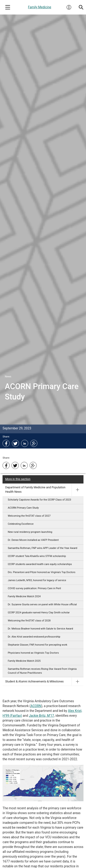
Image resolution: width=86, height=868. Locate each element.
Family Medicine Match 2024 (24, 596)
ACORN (36, 706)
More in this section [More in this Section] (18, 479)
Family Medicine (40, 7)
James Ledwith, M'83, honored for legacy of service (37, 580)
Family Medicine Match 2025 (24, 661)
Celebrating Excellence (21, 524)
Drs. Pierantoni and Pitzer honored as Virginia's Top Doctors (42, 572)
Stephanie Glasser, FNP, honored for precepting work (37, 645)
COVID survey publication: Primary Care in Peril (34, 588)
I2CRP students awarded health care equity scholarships (40, 564)
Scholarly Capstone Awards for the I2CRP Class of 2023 (39, 500)
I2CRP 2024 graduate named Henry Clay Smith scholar (39, 613)
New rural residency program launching (30, 532)
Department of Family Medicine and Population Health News (35, 489)
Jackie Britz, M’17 (41, 716)
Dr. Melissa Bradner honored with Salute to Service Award (40, 629)
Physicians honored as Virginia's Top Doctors (33, 653)
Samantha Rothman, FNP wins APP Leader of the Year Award (43, 548)
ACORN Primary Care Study (23, 508)
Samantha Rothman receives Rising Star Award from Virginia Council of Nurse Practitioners (42, 671)
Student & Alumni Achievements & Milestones (35, 681)
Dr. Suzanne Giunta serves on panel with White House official (42, 604)
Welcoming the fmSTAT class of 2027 (29, 516)
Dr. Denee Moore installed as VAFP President (33, 540)
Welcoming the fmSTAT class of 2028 (29, 621)
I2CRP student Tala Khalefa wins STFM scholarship (37, 556)
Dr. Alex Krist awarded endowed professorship (34, 637)
